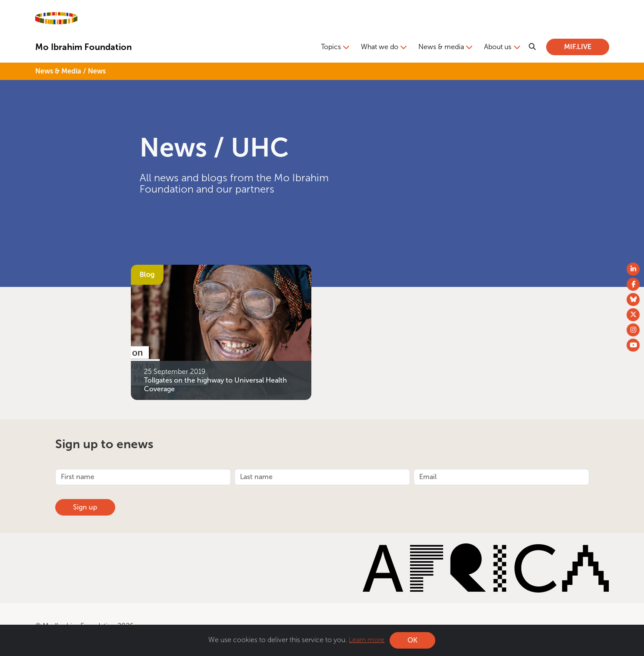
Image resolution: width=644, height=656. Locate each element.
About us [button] (498, 47)
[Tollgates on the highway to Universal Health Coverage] (221, 331)
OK (412, 640)
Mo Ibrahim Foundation (83, 47)
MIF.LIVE (578, 47)
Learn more (367, 640)
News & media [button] (441, 47)
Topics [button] (331, 47)
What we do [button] (380, 47)
